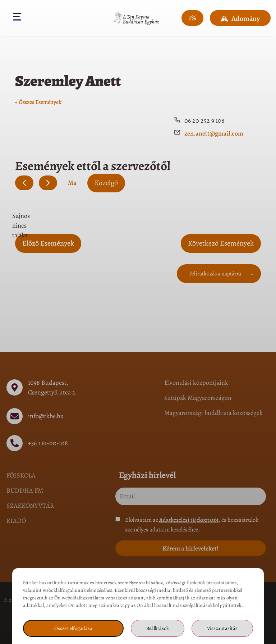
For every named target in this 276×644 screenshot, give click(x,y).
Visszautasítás (222, 628)
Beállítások (158, 628)
